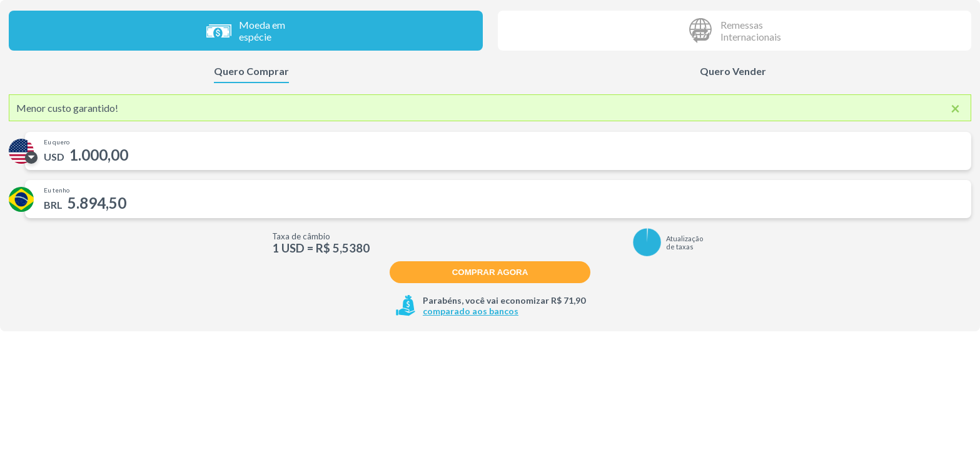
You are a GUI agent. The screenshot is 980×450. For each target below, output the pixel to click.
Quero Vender (733, 71)
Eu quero (57, 142)
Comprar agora (490, 272)
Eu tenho (57, 190)
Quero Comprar (251, 71)
